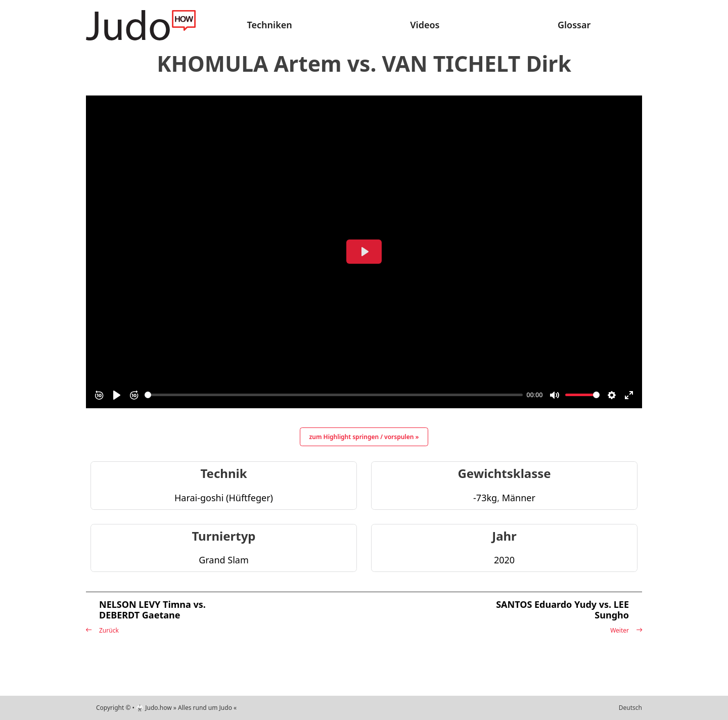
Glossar (574, 25)
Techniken (270, 25)
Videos (425, 25)
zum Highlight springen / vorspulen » (364, 437)
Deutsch (630, 708)
